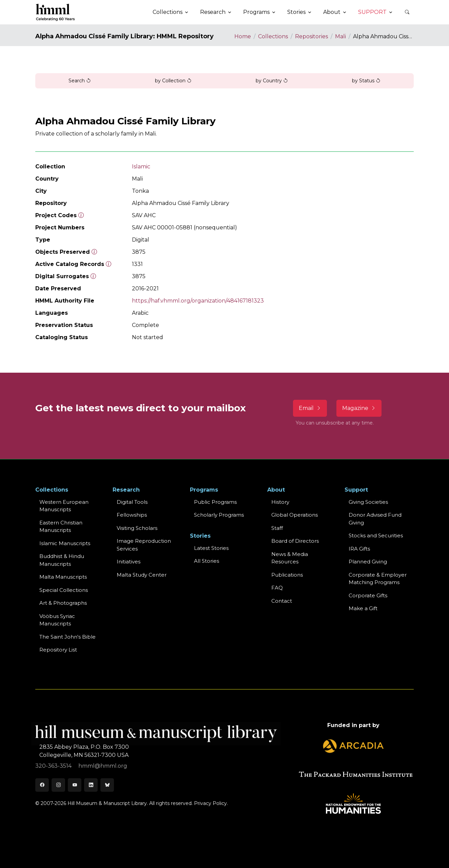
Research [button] (213, 12)
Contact (282, 601)
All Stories (207, 561)
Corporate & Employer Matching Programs (378, 579)
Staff (277, 528)
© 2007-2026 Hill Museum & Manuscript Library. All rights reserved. (114, 803)
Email (310, 408)
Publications (287, 575)
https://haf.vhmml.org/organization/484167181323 (198, 301)
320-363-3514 (54, 766)
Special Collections (64, 590)
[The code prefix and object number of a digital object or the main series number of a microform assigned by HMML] (81, 215)
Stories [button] (296, 12)
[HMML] (56, 12)
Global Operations (295, 515)
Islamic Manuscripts (65, 543)
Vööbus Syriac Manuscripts (57, 620)
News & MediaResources (290, 558)
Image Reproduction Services (144, 545)
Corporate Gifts (368, 595)
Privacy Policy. (211, 803)
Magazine (359, 408)
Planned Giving (368, 562)
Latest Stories (211, 548)
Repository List (58, 650)
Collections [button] (168, 12)
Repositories (311, 36)
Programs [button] (256, 12)
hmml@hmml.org (103, 766)
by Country (272, 81)
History (280, 502)
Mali (340, 36)
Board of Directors (295, 541)
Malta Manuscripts (63, 577)
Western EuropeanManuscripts (64, 506)
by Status (366, 81)
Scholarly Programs (219, 515)
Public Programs (215, 502)
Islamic (141, 167)
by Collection (173, 81)
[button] (407, 12)
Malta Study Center (142, 575)
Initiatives (129, 562)
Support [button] (372, 12)
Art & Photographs (63, 603)
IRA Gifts (359, 549)
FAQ (277, 588)
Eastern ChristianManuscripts (61, 526)
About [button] (332, 12)
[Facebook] (42, 785)
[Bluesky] (107, 785)
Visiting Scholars (137, 528)
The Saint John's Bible (67, 637)
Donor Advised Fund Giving (375, 519)
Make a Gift (363, 608)
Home (243, 36)
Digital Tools (132, 502)
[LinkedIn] (91, 785)
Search (80, 81)
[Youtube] (75, 785)
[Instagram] (58, 785)
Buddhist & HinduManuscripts (62, 560)
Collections (273, 36)
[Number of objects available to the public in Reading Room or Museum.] (109, 264)
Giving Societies (368, 502)
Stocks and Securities (376, 535)
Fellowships (132, 515)
